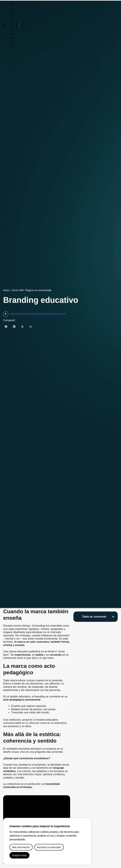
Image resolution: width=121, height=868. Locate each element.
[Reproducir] (6, 314)
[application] (35, 314)
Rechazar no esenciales (49, 847)
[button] (6, 327)
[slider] (38, 314)
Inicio (6, 290)
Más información (21, 847)
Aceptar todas (19, 855)
